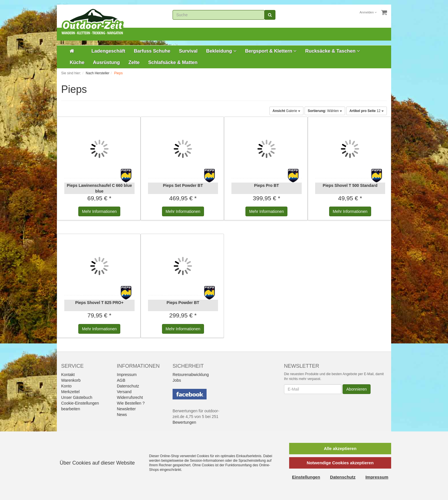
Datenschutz (128, 386)
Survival (188, 51)
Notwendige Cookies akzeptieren (340, 463)
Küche (77, 62)
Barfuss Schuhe (152, 51)
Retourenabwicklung (191, 375)
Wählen (325, 111)
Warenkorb (71, 380)
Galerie (286, 111)
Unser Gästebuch (77, 397)
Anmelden (368, 12)
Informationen (99, 211)
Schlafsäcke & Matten (173, 62)
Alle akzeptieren (340, 448)
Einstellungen (306, 477)
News (122, 415)
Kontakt (68, 375)
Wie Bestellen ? (131, 403)
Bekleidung (221, 51)
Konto (66, 386)
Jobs (177, 380)
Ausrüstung (106, 62)
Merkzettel (70, 392)
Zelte (134, 62)
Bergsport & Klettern (271, 51)
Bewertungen (184, 422)
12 (367, 111)
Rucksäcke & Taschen (333, 51)
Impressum (127, 375)
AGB (121, 380)
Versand (124, 392)
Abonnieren (357, 389)
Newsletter (126, 409)
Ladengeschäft (108, 51)
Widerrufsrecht (130, 397)
